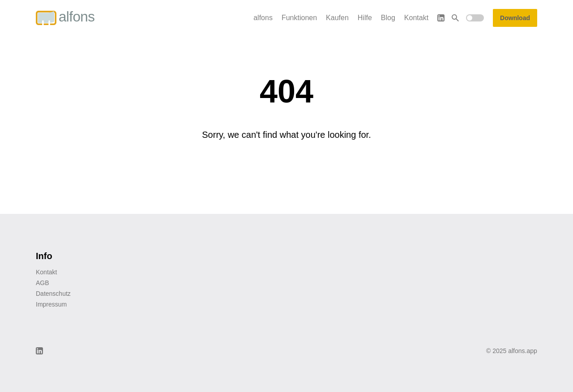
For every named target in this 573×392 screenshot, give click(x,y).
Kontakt (416, 18)
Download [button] (515, 18)
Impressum (51, 304)
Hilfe (365, 18)
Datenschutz (53, 294)
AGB (43, 283)
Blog (388, 18)
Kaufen (337, 18)
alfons (263, 18)
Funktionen (299, 18)
